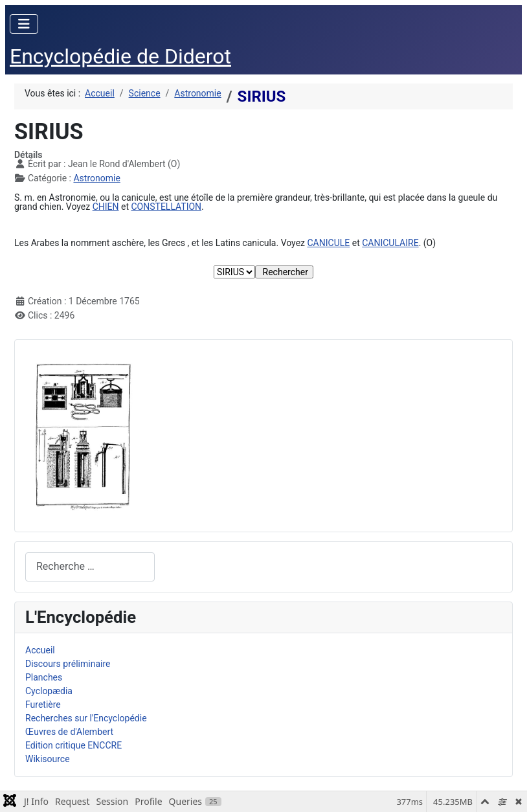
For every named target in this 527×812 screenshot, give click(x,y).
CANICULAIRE (390, 243)
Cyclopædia (49, 691)
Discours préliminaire (68, 664)
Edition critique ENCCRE (73, 745)
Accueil (40, 650)
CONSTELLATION (166, 207)
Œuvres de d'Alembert (69, 732)
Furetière (43, 705)
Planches (44, 677)
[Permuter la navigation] (24, 24)
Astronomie (96, 178)
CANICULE (329, 243)
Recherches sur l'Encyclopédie (86, 718)
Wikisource (48, 759)
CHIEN (106, 207)
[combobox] (90, 567)
